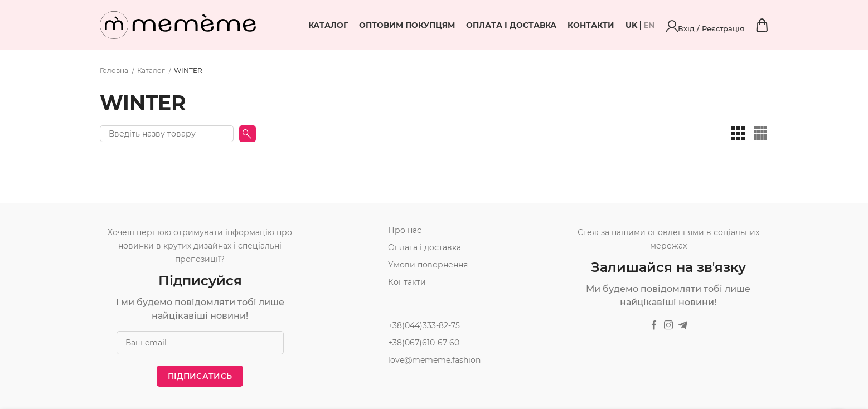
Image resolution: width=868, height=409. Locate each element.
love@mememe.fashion (434, 360)
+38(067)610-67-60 (424, 343)
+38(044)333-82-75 (424, 325)
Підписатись (200, 376)
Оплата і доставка (579, 25)
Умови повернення (428, 265)
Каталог (396, 25)
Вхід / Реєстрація (739, 25)
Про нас (405, 230)
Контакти (658, 25)
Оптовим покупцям (474, 25)
